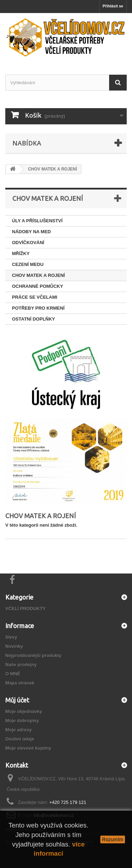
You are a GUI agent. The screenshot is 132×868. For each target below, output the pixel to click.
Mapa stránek (20, 683)
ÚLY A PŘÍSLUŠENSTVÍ (37, 221)
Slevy (11, 637)
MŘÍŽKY (21, 253)
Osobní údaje (20, 739)
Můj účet (17, 700)
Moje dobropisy (22, 721)
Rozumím (113, 839)
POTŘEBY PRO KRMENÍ (38, 308)
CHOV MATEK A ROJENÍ (38, 275)
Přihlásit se (113, 6)
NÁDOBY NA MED (32, 232)
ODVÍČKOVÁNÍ (28, 243)
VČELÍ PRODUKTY (26, 609)
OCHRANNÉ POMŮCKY (37, 286)
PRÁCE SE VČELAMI (35, 297)
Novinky (14, 646)
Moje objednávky (24, 711)
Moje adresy (18, 730)
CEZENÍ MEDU (28, 264)
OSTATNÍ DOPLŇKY (33, 319)
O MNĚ (13, 674)
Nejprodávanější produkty (33, 655)
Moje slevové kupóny (28, 748)
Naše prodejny (21, 665)
